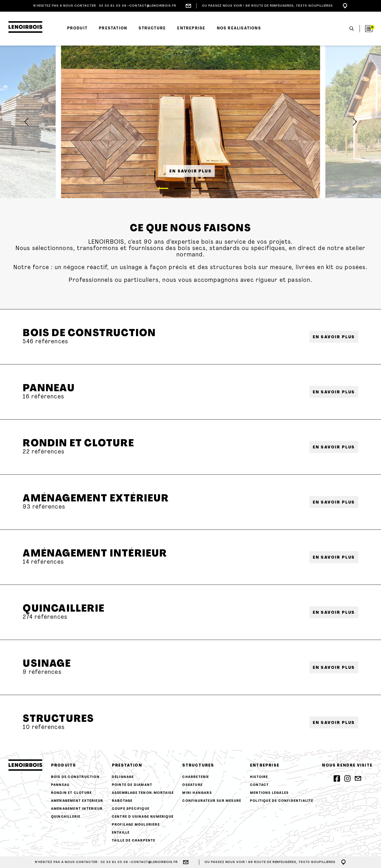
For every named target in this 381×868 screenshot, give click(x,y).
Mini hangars (197, 793)
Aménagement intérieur (95, 554)
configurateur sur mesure (212, 801)
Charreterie (196, 777)
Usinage (47, 664)
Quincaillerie (64, 609)
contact (259, 785)
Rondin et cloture (78, 444)
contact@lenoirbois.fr (153, 6)
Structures (58, 719)
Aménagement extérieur (96, 499)
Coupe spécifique (131, 809)
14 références (43, 562)
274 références (45, 617)
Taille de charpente (134, 841)
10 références (44, 727)
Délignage (123, 777)
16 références (44, 397)
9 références (42, 672)
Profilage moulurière (136, 825)
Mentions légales (269, 793)
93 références (44, 507)
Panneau (49, 389)
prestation (127, 766)
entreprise (265, 766)
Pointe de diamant (132, 785)
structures (198, 766)
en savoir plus (190, 172)
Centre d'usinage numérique (143, 817)
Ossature (192, 785)
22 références (44, 452)
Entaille (121, 833)
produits (64, 766)
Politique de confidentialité (282, 801)
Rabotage (122, 801)
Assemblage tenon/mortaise (143, 793)
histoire (259, 777)
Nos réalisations (239, 28)
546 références (46, 342)
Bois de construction (89, 334)
